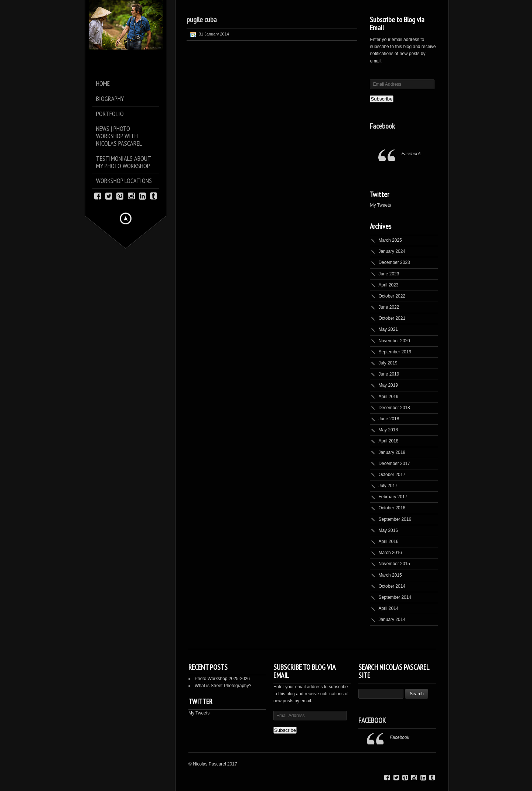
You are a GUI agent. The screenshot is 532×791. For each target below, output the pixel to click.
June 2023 (389, 274)
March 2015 (390, 575)
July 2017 (388, 486)
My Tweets (380, 205)
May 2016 (388, 530)
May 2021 (388, 329)
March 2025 (390, 240)
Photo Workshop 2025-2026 (222, 679)
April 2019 (388, 397)
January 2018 (392, 452)
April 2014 (388, 608)
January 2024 (392, 251)
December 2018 (394, 408)
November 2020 (394, 341)
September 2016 (395, 519)
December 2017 (394, 464)
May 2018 (388, 430)
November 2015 (394, 564)
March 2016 (390, 553)
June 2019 (389, 374)
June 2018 (389, 419)
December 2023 (394, 262)
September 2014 (395, 597)
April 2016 (388, 542)
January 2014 (392, 619)
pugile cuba (202, 20)
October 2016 (392, 508)
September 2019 (395, 352)
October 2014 (392, 586)
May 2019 (388, 385)
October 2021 (392, 318)
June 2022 (389, 307)
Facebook (382, 126)
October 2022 (392, 296)
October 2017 (392, 475)
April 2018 (388, 441)
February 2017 (393, 497)
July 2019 (388, 363)
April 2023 (388, 285)
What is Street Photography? (223, 686)
